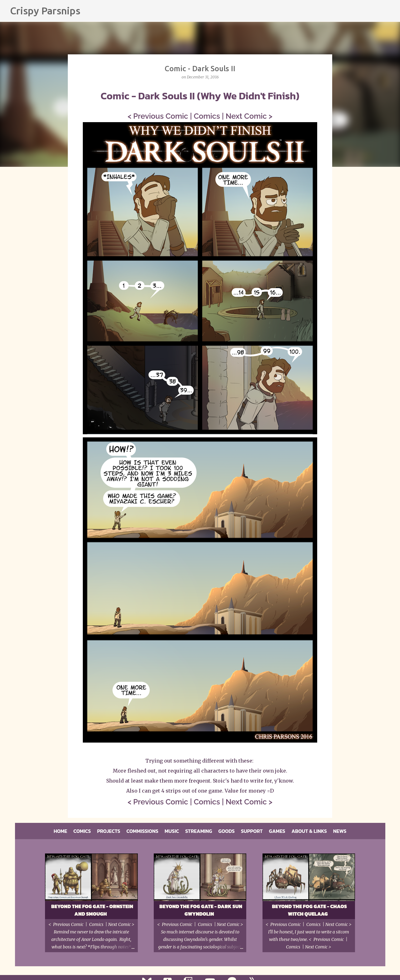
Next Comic (246, 116)
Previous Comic (161, 116)
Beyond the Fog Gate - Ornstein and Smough (92, 910)
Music (172, 831)
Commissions (142, 831)
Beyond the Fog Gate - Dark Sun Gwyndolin (201, 910)
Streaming (199, 831)
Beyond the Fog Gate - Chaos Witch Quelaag (309, 910)
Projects (109, 831)
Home (60, 831)
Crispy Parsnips (45, 11)
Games (277, 831)
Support (252, 831)
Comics (207, 116)
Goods (227, 831)
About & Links (309, 831)
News (340, 831)
